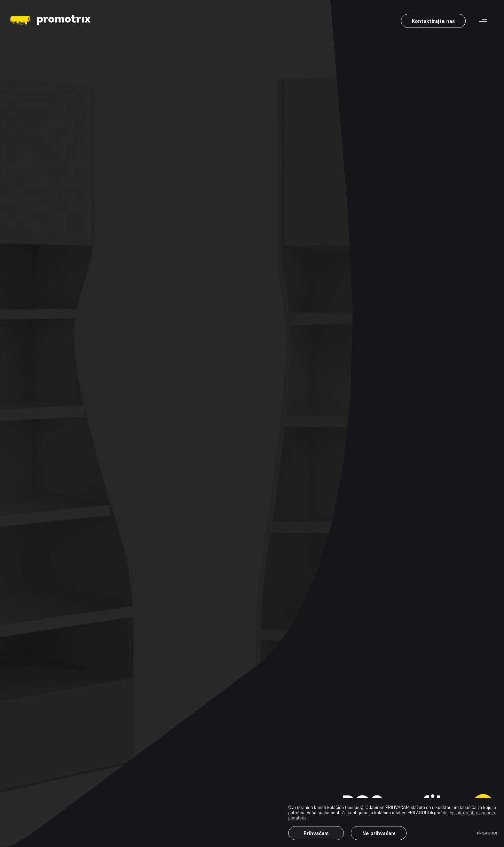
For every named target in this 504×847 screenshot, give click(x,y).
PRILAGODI (487, 833)
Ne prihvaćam (379, 833)
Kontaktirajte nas (433, 21)
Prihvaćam (316, 833)
